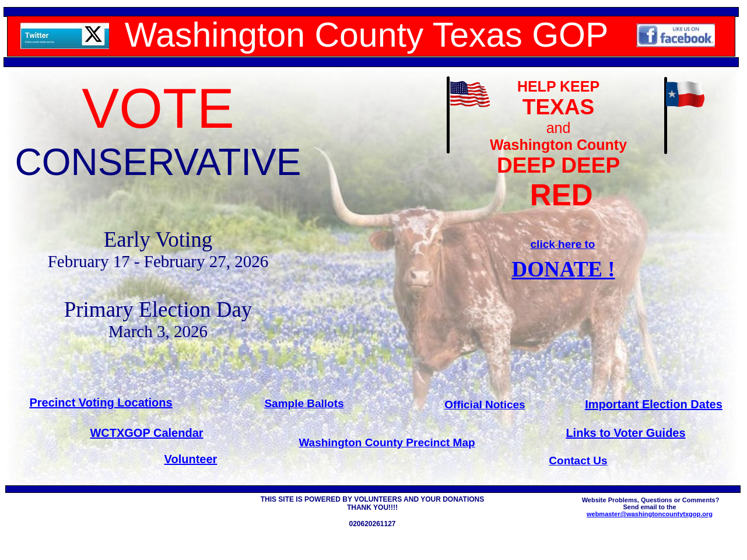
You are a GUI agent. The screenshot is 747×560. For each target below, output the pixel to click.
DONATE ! (563, 269)
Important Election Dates (654, 404)
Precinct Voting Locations (101, 402)
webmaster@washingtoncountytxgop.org (650, 514)
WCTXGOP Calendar (146, 433)
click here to (563, 244)
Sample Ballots (304, 403)
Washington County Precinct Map (387, 442)
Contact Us (578, 461)
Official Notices (485, 405)
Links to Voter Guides (625, 433)
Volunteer (191, 459)
